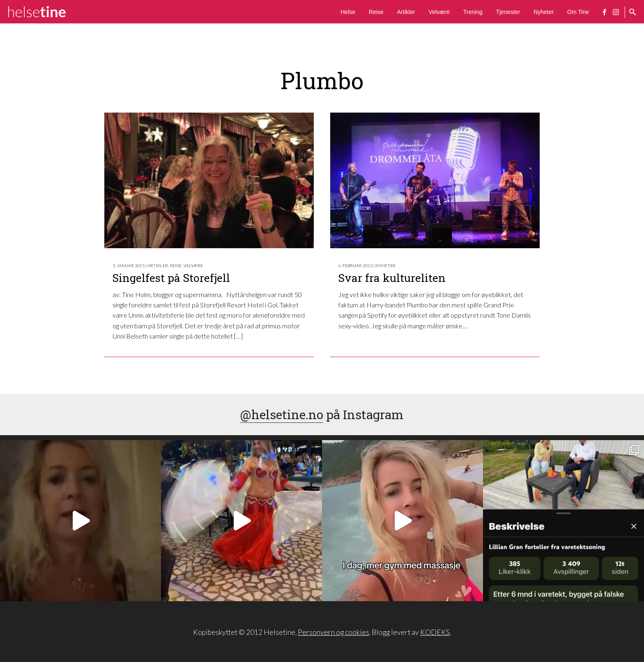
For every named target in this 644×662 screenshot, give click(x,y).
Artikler (406, 12)
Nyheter (544, 12)
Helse (348, 12)
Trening (473, 12)
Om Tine (578, 12)
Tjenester (508, 12)
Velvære (439, 12)
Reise (376, 12)
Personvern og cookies (333, 632)
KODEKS (435, 632)
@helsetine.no (282, 414)
